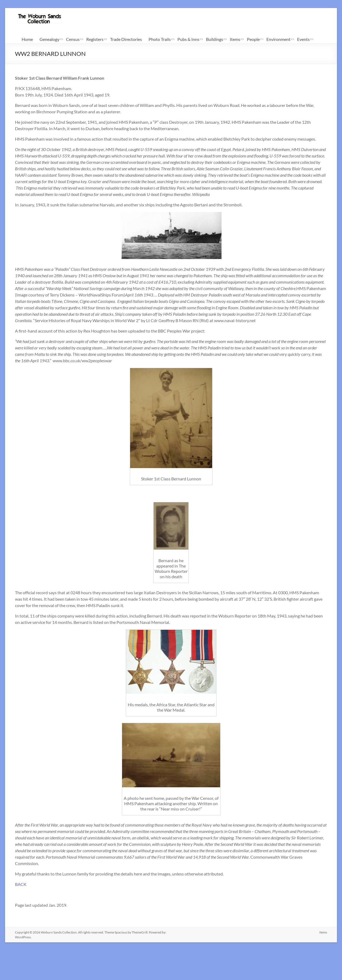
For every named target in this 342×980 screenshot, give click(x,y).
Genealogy (49, 39)
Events (303, 39)
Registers (95, 39)
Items (235, 39)
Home (27, 39)
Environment (278, 39)
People (253, 39)
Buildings (215, 39)
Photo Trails (160, 39)
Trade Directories (126, 39)
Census (73, 39)
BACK (21, 884)
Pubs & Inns (188, 39)
